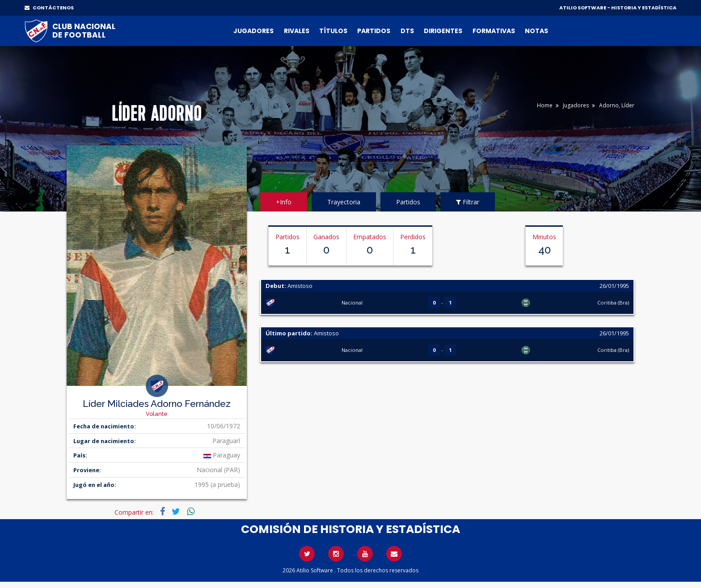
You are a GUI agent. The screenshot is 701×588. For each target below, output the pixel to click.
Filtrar (468, 202)
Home (545, 105)
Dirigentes (443, 31)
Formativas (494, 31)
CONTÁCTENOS (49, 8)
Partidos (374, 31)
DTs (407, 31)
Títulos (333, 31)
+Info (284, 202)
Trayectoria (344, 202)
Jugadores (253, 31)
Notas (536, 31)
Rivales (297, 31)
